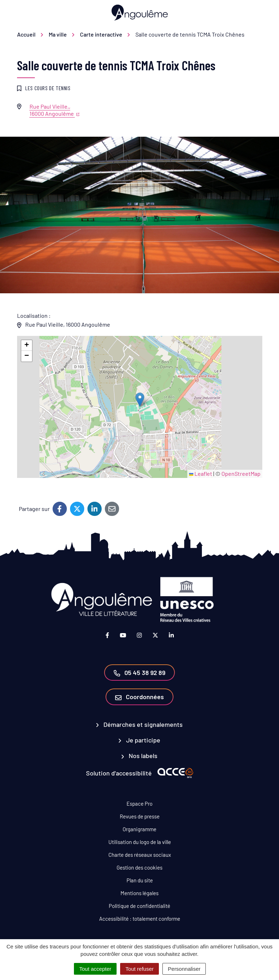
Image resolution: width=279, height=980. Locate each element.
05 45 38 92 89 (139, 673)
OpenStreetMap (241, 473)
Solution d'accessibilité (119, 773)
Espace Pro (139, 804)
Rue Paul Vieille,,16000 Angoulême (55, 110)
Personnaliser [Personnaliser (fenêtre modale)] (184, 969)
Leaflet (201, 473)
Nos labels (140, 756)
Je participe (139, 740)
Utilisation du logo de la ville (140, 842)
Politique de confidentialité (139, 906)
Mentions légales (139, 893)
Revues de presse (140, 816)
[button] (140, 400)
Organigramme (139, 829)
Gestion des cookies (139, 867)
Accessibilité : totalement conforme (140, 919)
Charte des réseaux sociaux (140, 855)
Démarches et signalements (140, 724)
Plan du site (140, 880)
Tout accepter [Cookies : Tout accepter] (95, 969)
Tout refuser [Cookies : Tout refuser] (139, 969)
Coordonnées (139, 697)
